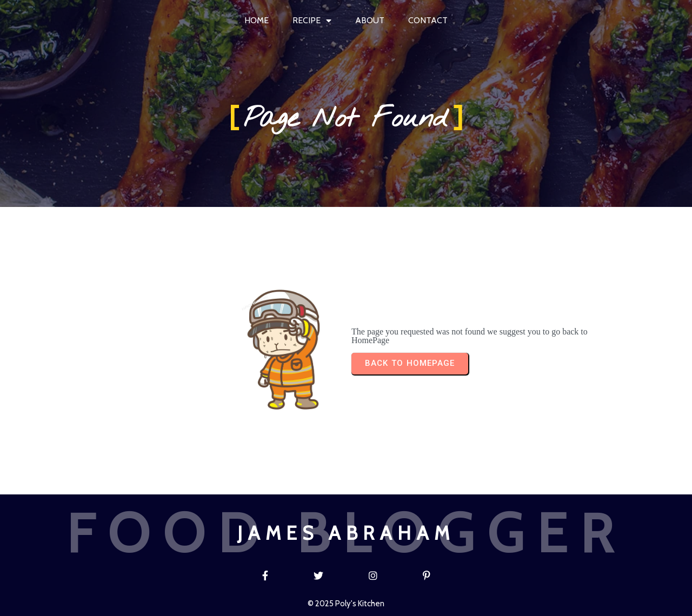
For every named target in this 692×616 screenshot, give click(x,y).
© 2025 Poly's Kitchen (346, 604)
